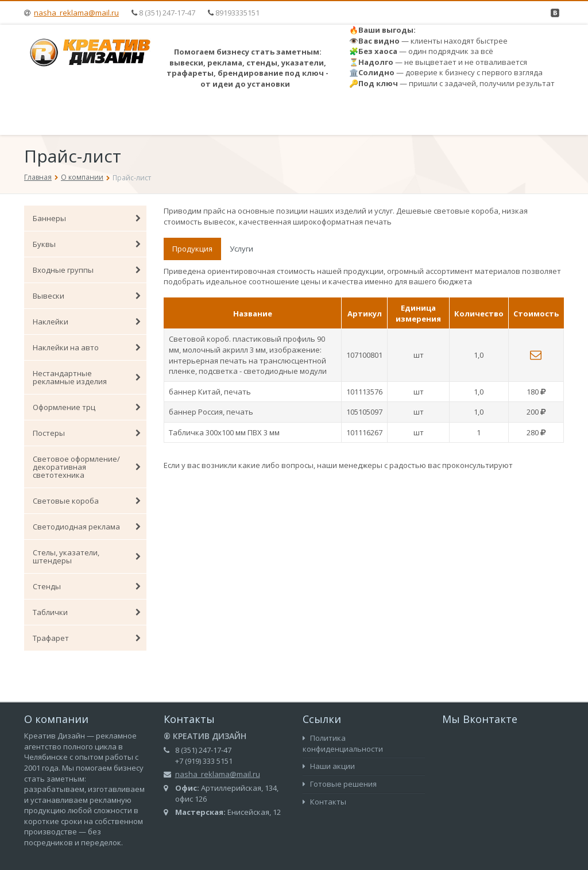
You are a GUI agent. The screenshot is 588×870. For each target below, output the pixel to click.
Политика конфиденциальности (343, 743)
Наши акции (329, 766)
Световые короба (87, 501)
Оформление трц (87, 407)
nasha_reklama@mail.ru (76, 13)
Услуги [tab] (241, 249)
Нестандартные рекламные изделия (87, 377)
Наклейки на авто (87, 347)
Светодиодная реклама (87, 527)
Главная (38, 177)
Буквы (87, 244)
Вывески (87, 296)
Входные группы (87, 270)
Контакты (324, 802)
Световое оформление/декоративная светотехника (87, 467)
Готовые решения (340, 784)
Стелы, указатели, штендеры (87, 556)
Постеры (87, 433)
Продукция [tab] (192, 249)
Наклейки (87, 322)
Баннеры (87, 218)
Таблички (87, 612)
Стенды (87, 586)
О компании (82, 177)
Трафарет (87, 638)
